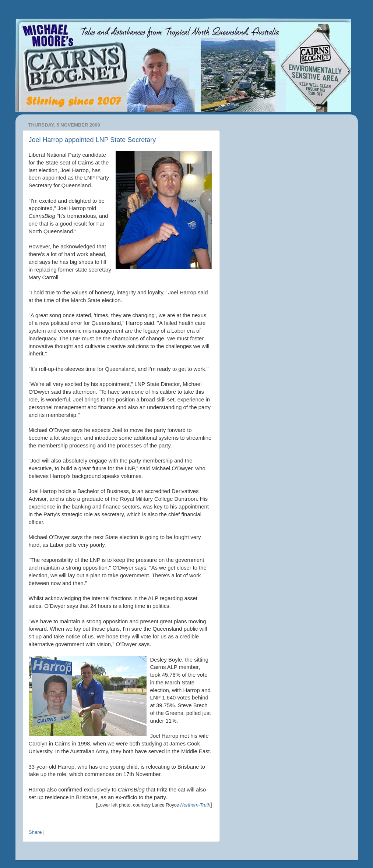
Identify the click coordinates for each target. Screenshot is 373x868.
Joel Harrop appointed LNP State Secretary (92, 140)
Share (35, 832)
